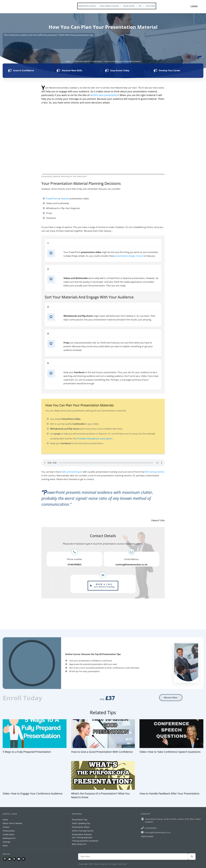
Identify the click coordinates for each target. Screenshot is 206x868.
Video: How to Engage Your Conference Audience (33, 793)
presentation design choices (129, 256)
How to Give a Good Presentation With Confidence (102, 752)
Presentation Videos (81, 827)
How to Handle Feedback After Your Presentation (169, 793)
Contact (6, 827)
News (5, 846)
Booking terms (9, 838)
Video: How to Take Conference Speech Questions (170, 752)
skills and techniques (72, 472)
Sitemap (6, 842)
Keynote (65, 199)
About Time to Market (12, 823)
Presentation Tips (80, 820)
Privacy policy (9, 831)
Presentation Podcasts (82, 834)
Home (5, 820)
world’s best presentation (104, 95)
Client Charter (147, 836)
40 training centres (155, 472)
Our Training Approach (82, 837)
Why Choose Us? (79, 844)
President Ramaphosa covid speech (95, 439)
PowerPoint (52, 199)
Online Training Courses (83, 831)
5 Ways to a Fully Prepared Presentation (27, 752)
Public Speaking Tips (81, 823)
